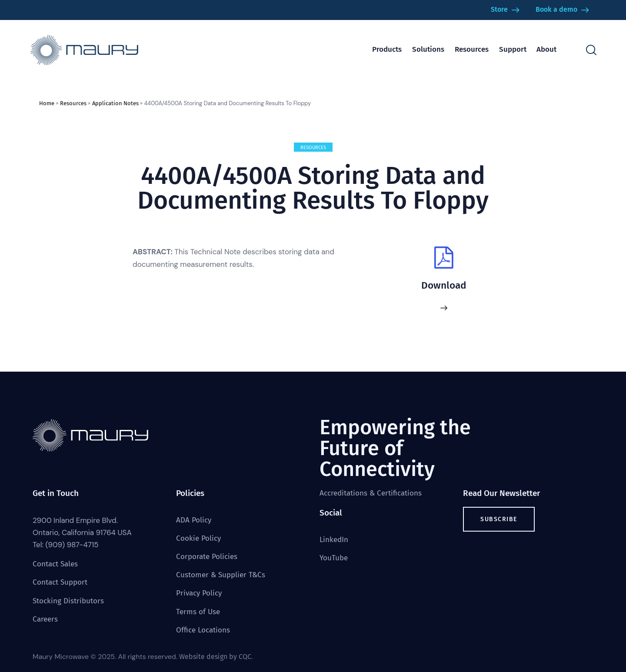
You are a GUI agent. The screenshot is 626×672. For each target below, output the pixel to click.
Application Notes (115, 103)
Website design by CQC (215, 657)
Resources (73, 103)
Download (444, 285)
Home (47, 103)
